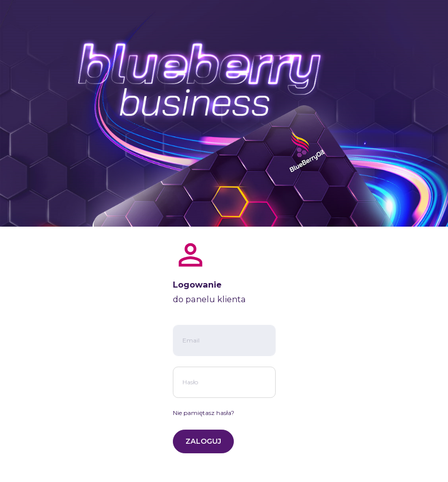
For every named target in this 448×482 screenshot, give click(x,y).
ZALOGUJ (203, 441)
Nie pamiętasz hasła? (204, 413)
